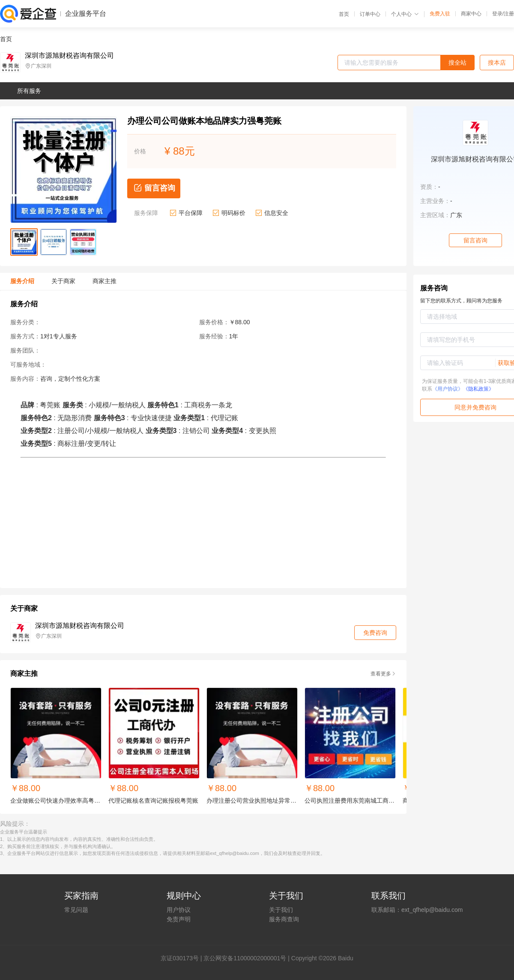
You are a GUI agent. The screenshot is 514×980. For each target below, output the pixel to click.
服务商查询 (284, 919)
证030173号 (183, 958)
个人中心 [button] (405, 14)
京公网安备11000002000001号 (245, 958)
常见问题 (76, 910)
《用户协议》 (448, 389)
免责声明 (179, 919)
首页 (344, 14)
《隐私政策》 (478, 389)
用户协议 (179, 910)
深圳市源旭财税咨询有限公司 (69, 56)
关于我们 (281, 910)
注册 (509, 14)
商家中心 (471, 14)
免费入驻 (440, 14)
